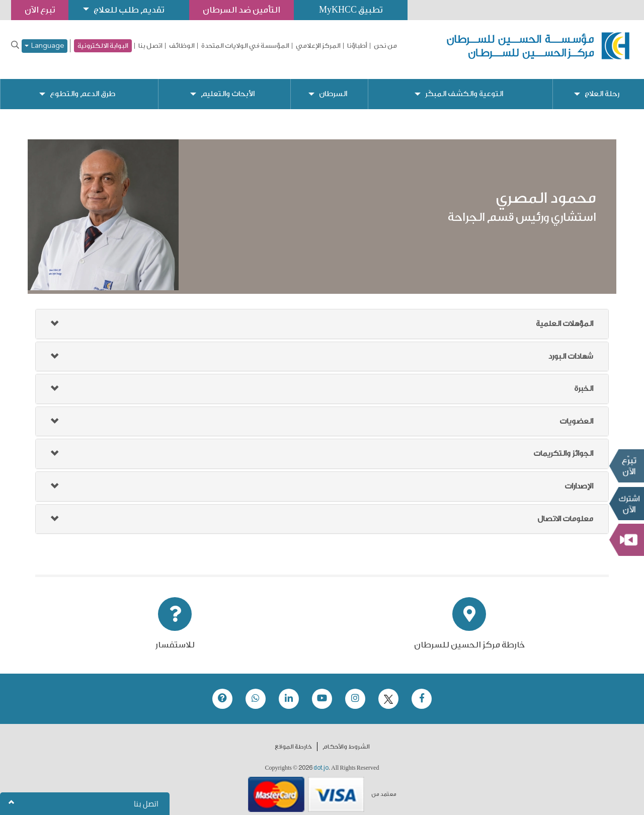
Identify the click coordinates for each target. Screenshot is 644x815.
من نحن (385, 46)
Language (45, 46)
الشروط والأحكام (346, 739)
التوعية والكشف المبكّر (464, 86)
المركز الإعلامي (318, 46)
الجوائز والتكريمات (563, 445)
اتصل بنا (150, 46)
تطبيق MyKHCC (351, 10)
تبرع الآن (626, 466)
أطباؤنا (357, 46)
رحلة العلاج (602, 86)
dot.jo (321, 760)
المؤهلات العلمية (565, 316)
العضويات (576, 413)
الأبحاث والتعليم (228, 86)
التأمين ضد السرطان (242, 10)
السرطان (333, 86)
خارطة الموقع (293, 739)
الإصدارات (579, 478)
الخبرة (584, 381)
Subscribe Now (626, 504)
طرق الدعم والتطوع (83, 86)
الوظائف (182, 46)
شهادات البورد (571, 348)
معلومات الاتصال (565, 511)
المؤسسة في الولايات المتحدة (245, 46)
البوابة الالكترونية (103, 46)
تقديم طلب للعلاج (129, 10)
